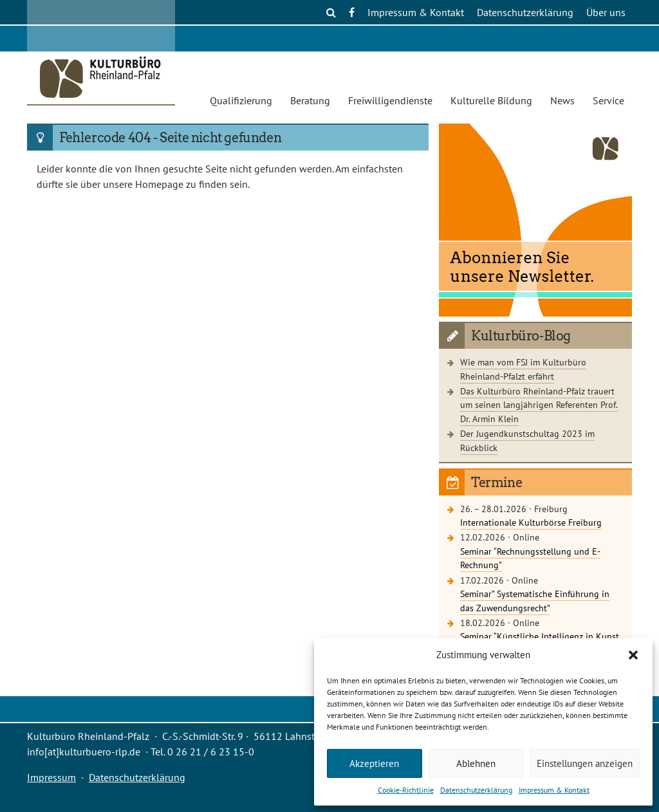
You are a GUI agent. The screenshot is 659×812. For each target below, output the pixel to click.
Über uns (606, 12)
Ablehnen (476, 763)
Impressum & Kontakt (554, 790)
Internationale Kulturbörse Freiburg (531, 522)
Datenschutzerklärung (476, 790)
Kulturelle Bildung (491, 100)
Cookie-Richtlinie (406, 790)
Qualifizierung (241, 100)
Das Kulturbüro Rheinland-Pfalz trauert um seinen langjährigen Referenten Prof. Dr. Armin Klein (539, 405)
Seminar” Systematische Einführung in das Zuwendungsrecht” (535, 601)
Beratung (310, 100)
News (562, 100)
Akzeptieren (374, 763)
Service (608, 100)
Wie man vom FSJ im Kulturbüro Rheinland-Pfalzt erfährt (523, 369)
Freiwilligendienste (390, 100)
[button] (633, 655)
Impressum (51, 777)
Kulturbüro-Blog (521, 336)
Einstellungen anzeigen (585, 763)
